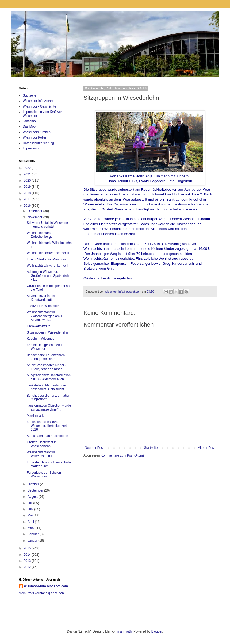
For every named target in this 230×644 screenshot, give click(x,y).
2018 (28, 193)
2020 (28, 181)
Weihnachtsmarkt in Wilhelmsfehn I (41, 454)
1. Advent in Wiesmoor (43, 306)
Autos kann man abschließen (47, 436)
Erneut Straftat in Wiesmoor (46, 259)
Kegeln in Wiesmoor (41, 339)
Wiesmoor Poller (34, 137)
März (32, 528)
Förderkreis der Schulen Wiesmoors (44, 474)
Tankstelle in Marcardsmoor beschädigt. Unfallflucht (46, 387)
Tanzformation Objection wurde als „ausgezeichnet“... (49, 407)
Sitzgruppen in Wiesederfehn (47, 332)
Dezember (35, 211)
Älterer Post (206, 448)
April (31, 522)
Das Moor (30, 126)
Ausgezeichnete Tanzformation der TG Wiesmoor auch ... (49, 377)
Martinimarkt (36, 416)
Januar (33, 540)
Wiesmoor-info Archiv (38, 101)
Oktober (34, 484)
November (35, 217)
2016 (28, 206)
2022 (28, 168)
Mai (31, 515)
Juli (30, 503)
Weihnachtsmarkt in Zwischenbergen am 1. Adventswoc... (45, 316)
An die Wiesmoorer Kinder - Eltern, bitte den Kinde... (46, 367)
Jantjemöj (30, 121)
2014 (28, 555)
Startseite (151, 448)
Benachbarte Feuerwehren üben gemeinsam (46, 357)
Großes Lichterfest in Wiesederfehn (42, 444)
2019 (28, 187)
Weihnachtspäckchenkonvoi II (48, 253)
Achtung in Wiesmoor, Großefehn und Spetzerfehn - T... (49, 276)
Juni (31, 509)
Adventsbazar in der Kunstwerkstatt (41, 298)
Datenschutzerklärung (38, 143)
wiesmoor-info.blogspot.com (46, 586)
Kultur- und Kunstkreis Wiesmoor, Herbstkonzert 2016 (47, 426)
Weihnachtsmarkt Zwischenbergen (41, 235)
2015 (28, 548)
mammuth (124, 631)
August (33, 497)
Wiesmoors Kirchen (37, 132)
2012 (28, 567)
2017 (28, 199)
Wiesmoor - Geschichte (39, 106)
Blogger (157, 631)
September (36, 490)
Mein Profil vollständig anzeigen (41, 593)
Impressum (31, 148)
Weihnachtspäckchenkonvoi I (47, 266)
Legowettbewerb (39, 326)
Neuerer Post (94, 448)
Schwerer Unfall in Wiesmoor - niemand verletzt (48, 225)
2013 (28, 561)
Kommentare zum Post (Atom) (122, 455)
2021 (28, 174)
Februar (34, 534)
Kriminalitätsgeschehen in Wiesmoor (45, 347)
